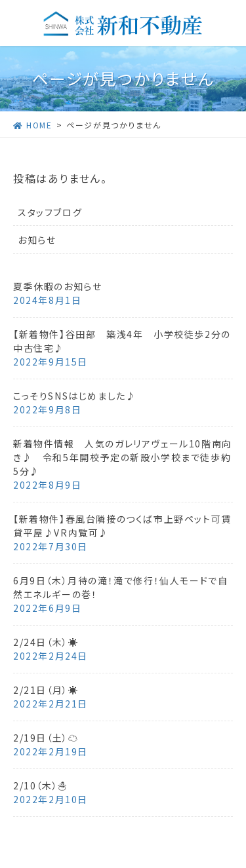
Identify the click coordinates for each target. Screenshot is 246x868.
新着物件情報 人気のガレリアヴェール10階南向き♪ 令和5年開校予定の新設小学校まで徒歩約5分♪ (123, 457)
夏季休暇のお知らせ (57, 286)
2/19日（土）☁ (46, 738)
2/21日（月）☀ (46, 690)
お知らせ (37, 240)
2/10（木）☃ (41, 785)
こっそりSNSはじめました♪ (74, 396)
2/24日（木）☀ (46, 642)
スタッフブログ (50, 212)
